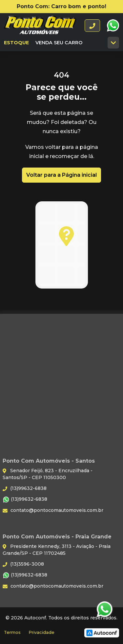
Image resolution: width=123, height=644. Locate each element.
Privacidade (41, 632)
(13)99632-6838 (25, 488)
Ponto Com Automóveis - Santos (40, 26)
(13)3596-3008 (23, 564)
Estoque (16, 43)
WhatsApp (113, 26)
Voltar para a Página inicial (61, 175)
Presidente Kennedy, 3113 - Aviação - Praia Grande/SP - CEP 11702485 (57, 550)
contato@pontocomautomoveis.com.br (53, 510)
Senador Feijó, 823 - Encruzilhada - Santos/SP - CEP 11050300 (48, 474)
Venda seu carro (59, 43)
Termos (12, 632)
